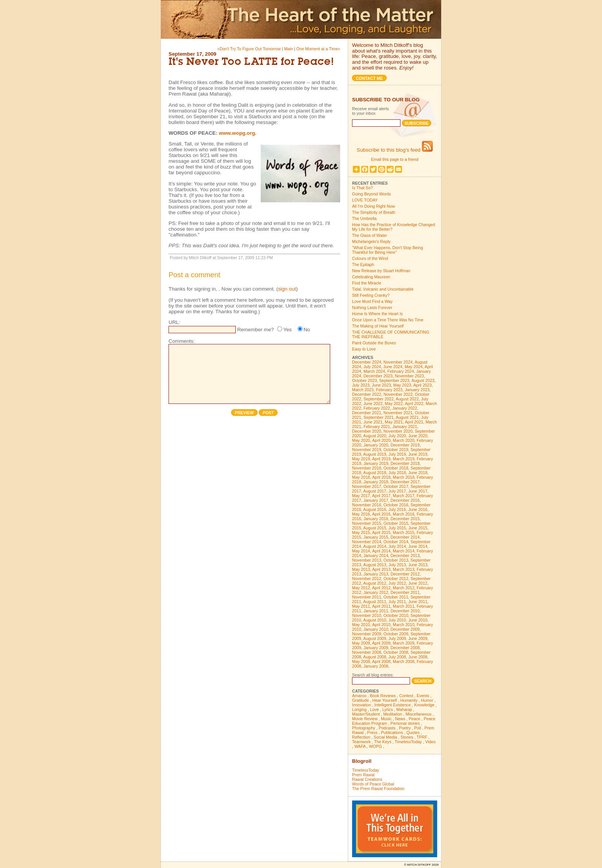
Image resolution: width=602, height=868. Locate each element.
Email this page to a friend (394, 159)
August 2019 (375, 454)
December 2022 (367, 394)
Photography (364, 728)
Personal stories (405, 723)
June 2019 (418, 454)
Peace (414, 719)
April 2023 (422, 385)
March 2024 (374, 371)
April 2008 (381, 661)
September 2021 (379, 417)
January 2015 (376, 537)
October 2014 (396, 542)
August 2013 (375, 565)
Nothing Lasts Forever (372, 308)
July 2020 (397, 436)
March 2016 (404, 514)
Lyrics (388, 709)
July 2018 (397, 473)
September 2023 (394, 380)
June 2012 (418, 583)
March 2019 (404, 459)
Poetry (405, 728)
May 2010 (361, 625)
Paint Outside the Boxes (374, 343)
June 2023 (382, 385)
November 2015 (367, 523)
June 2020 (418, 436)
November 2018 (367, 468)
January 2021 (405, 427)
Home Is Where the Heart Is (377, 314)
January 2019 (376, 463)
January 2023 (417, 390)
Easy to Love (364, 349)
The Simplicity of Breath (374, 212)
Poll (418, 728)
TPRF (422, 737)
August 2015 (375, 528)
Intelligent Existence (393, 705)
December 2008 (405, 648)
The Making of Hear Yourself (378, 326)
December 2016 (405, 500)
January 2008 (376, 666)
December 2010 (405, 611)
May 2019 (361, 459)
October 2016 (396, 505)
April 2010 (381, 625)
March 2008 (404, 661)
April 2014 (381, 551)
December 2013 (405, 556)
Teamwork (361, 742)
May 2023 (402, 385)
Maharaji (404, 709)
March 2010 (404, 625)
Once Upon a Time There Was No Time (388, 320)
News (400, 719)
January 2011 (376, 611)
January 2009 (376, 648)
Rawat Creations (367, 779)
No (307, 330)
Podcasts (387, 728)
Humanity (409, 700)
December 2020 (367, 431)
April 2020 (381, 440)
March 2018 (404, 477)
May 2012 (361, 588)
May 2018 (361, 477)
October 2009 (396, 634)
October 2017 (396, 486)
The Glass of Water (370, 235)
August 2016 (375, 509)
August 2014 (375, 546)
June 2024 (393, 367)
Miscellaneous (418, 714)
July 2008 (397, 657)
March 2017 (404, 496)
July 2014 (397, 546)
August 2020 (375, 436)
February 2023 (389, 390)
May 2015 (361, 532)
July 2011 (397, 602)
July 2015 (397, 528)
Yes (288, 330)
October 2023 (365, 380)
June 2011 (418, 602)
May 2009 (361, 643)
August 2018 (375, 473)
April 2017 (381, 496)
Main (289, 49)
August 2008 (375, 657)
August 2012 (375, 583)
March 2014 (404, 551)
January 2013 (376, 574)
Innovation (361, 705)
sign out (287, 289)
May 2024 (414, 367)
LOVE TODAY (365, 200)
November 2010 (367, 615)
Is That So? (362, 188)
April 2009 (381, 643)
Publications (392, 732)
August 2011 (375, 602)
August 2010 (375, 620)
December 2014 (405, 537)
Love (375, 709)
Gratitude (361, 700)
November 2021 (398, 413)
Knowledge (424, 705)
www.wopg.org (237, 133)
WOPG (375, 746)
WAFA (360, 746)
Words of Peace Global (373, 784)
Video (431, 742)
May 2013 (361, 569)
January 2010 (376, 629)
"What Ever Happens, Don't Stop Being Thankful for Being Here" (388, 250)
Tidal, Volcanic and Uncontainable (383, 289)
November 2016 (367, 505)
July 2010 (397, 620)
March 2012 (404, 588)
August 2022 (407, 399)
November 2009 (367, 634)
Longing (359, 709)
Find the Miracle (367, 283)
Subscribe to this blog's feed (395, 150)
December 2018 (405, 463)
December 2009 (405, 629)
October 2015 (396, 523)
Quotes (413, 732)
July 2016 (397, 509)
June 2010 (418, 620)
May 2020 (361, 440)
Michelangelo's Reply (371, 241)
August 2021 (407, 417)
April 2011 (381, 606)
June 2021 (373, 422)
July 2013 (397, 565)
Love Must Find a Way (372, 301)
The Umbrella (364, 218)
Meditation (393, 714)
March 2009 (404, 643)
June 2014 (418, 546)
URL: (174, 322)
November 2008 (367, 652)
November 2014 (367, 542)
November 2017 (367, 486)
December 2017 (405, 482)
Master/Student (366, 714)
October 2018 (396, 468)
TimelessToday (408, 742)
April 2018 (381, 477)
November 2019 (367, 450)
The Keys (383, 742)
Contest (406, 696)
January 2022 (405, 408)
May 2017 (361, 496)
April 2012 (381, 588)
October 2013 (396, 560)
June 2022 (373, 403)
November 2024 (398, 362)
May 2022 (394, 403)
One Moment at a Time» (318, 49)
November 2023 (409, 376)
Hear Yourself (385, 700)
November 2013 (367, 560)
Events (423, 696)
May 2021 (394, 422)
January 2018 (376, 482)
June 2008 (418, 657)
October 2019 (396, 450)
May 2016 (361, 514)
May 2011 (361, 606)
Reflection (361, 737)
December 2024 (367, 362)
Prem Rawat (363, 775)
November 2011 (367, 597)
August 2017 (375, 491)
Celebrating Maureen (371, 277)
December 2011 (405, 592)
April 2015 (381, 532)
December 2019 (405, 445)
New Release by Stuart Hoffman (381, 271)
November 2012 (367, 579)
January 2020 (376, 445)
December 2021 (367, 413)
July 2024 (372, 367)
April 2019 (381, 459)
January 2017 (376, 500)
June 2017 (418, 491)
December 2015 (405, 519)
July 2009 (397, 638)
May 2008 (361, 661)
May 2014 (361, 551)
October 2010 (396, 615)
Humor (427, 700)
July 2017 (397, 491)
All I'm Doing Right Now (374, 206)
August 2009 (375, 638)
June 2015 (418, 528)
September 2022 (379, 399)
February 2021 (377, 427)
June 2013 (418, 565)
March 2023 (363, 390)
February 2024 (401, 371)
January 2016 (376, 519)
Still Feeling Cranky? (371, 295)
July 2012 (397, 583)
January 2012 (376, 592)
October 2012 (396, 579)
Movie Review (365, 719)
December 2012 (405, 574)
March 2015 (404, 532)
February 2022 (377, 408)
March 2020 (404, 440)
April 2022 (414, 403)
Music (386, 719)
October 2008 (396, 652)
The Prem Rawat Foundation (378, 789)
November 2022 (398, 394)
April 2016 (381, 514)
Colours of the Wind (370, 258)
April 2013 (381, 569)
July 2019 (397, 454)
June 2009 (418, 638)
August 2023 (423, 380)
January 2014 (376, 556)
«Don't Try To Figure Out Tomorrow (249, 49)
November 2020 (398, 431)
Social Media (385, 737)
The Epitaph (363, 265)
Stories (407, 737)
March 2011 (404, 606)
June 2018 (418, 473)
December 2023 (378, 376)
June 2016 (418, 509)
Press (372, 732)
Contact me (369, 78)
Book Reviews (383, 696)
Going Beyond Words (371, 194)
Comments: (182, 341)
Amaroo (359, 696)
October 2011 (396, 597)
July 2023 (361, 385)
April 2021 (414, 422)
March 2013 (404, 569)
